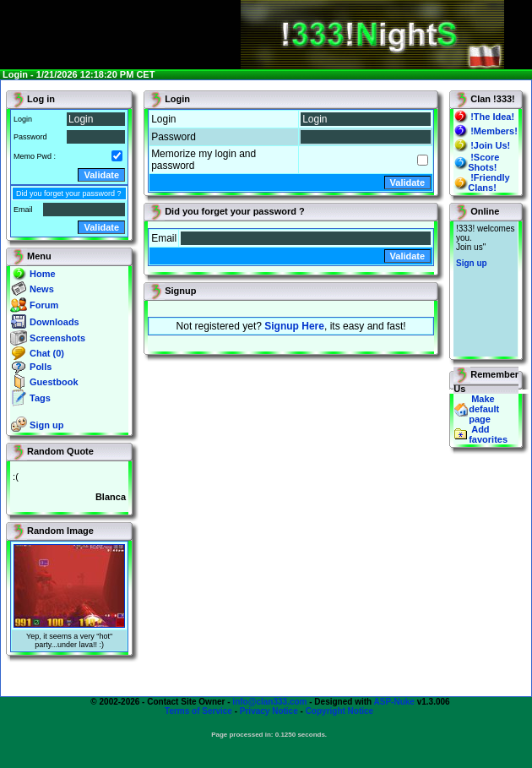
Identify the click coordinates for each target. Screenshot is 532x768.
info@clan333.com (269, 702)
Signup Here (294, 326)
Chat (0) (47, 353)
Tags (40, 398)
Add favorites (488, 434)
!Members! (494, 131)
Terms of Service (198, 711)
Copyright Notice (340, 711)
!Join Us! (490, 145)
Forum (44, 305)
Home (43, 274)
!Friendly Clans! (489, 182)
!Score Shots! (483, 162)
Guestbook (54, 382)
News (42, 289)
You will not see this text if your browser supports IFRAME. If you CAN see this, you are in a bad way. (486, 289)
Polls (41, 367)
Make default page (484, 409)
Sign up (46, 425)
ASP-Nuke (394, 702)
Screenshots (57, 338)
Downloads (54, 322)
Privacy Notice (269, 711)
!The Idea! (492, 117)
